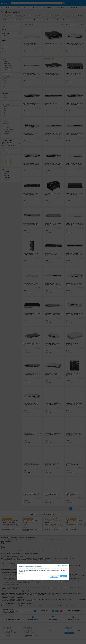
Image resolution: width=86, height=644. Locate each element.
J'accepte (63, 576)
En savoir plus (21, 574)
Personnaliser (54, 576)
